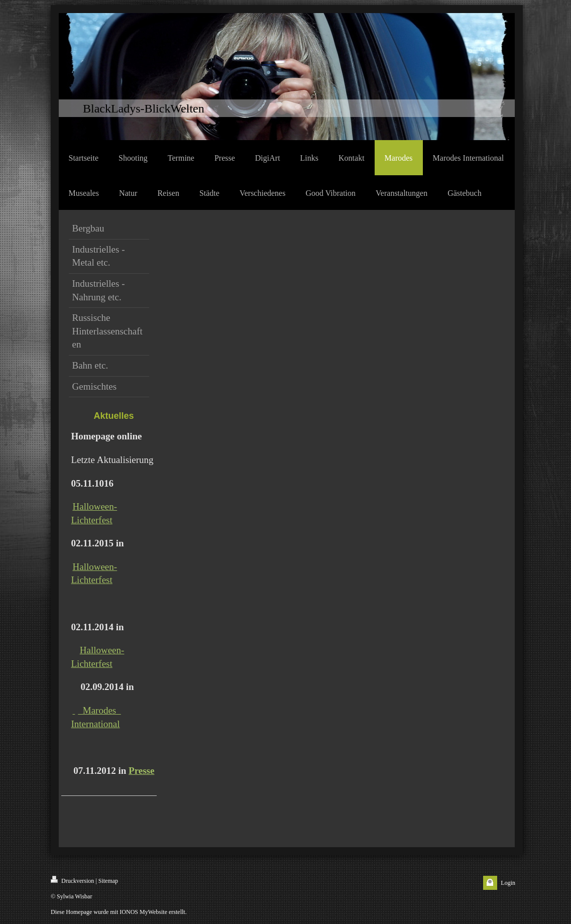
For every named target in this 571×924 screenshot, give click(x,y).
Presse (141, 771)
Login (508, 883)
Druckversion (72, 880)
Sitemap (108, 881)
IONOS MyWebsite (143, 912)
